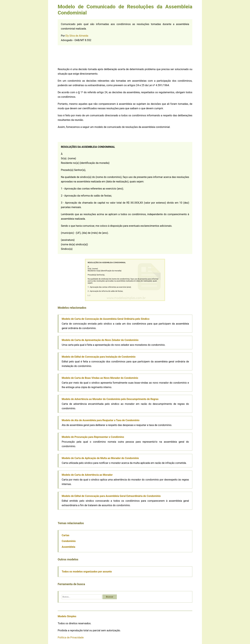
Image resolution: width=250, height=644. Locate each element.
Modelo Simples (67, 616)
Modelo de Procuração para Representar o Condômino (93, 437)
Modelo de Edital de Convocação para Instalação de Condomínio (99, 357)
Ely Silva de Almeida (77, 36)
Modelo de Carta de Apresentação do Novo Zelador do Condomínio (100, 340)
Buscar (110, 597)
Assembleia (68, 547)
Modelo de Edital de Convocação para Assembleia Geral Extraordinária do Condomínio (111, 496)
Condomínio (69, 541)
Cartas (65, 535)
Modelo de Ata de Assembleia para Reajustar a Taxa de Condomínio (101, 420)
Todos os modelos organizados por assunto (87, 572)
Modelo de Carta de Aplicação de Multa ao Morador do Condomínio (100, 458)
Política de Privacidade (71, 638)
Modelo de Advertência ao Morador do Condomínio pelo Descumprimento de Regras (110, 399)
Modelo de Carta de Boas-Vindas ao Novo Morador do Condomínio (100, 378)
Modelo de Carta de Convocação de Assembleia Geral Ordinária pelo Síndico (106, 319)
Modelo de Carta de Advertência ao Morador (87, 475)
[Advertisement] (125, 56)
